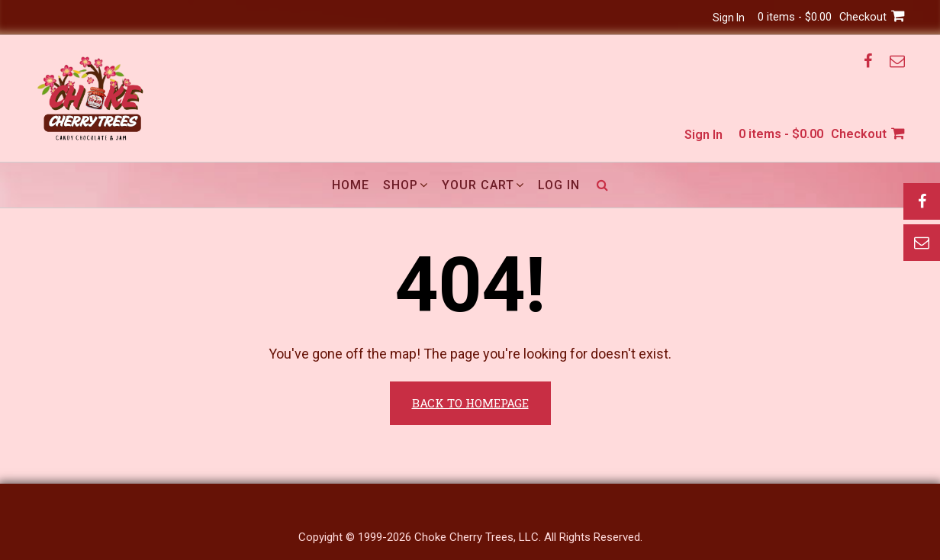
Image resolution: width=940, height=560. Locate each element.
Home (351, 185)
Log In (559, 185)
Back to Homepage (470, 403)
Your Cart (478, 185)
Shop (401, 185)
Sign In (716, 17)
